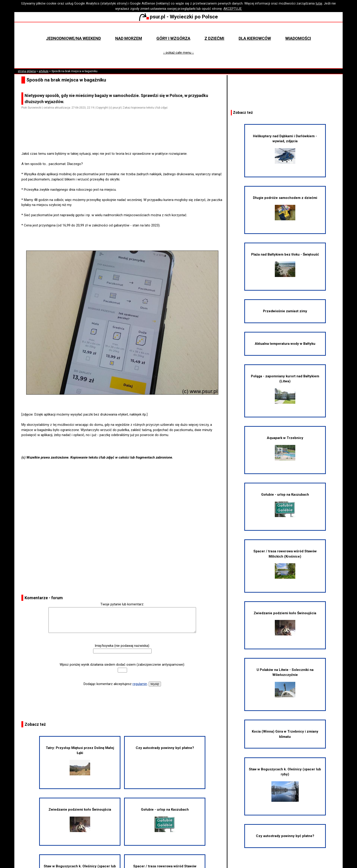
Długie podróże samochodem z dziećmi (285, 208)
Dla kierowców (255, 38)
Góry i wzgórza (173, 38)
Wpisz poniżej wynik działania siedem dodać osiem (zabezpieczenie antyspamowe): (122, 665)
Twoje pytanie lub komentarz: (122, 604)
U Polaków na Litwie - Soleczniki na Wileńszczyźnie (285, 683)
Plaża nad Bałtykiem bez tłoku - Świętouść (285, 265)
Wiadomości (298, 38)
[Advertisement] (124, 138)
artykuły (44, 71)
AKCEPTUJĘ (233, 9)
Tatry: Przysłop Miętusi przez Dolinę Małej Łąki (80, 761)
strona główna (27, 71)
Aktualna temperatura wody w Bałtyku (285, 344)
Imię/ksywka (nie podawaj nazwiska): (122, 646)
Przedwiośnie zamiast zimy (285, 311)
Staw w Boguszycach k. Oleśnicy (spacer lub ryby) (285, 784)
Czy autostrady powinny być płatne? (165, 748)
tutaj (319, 3)
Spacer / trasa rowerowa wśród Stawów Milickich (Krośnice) (285, 564)
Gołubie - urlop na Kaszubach (165, 820)
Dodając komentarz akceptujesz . (116, 684)
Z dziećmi (214, 38)
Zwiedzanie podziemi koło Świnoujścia (80, 820)
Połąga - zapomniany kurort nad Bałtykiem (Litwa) (285, 389)
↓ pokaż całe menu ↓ (179, 53)
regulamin (140, 684)
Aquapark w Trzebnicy (285, 448)
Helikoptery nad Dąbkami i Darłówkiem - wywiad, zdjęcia (285, 149)
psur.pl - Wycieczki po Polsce (178, 17)
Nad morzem (129, 38)
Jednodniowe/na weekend (73, 38)
